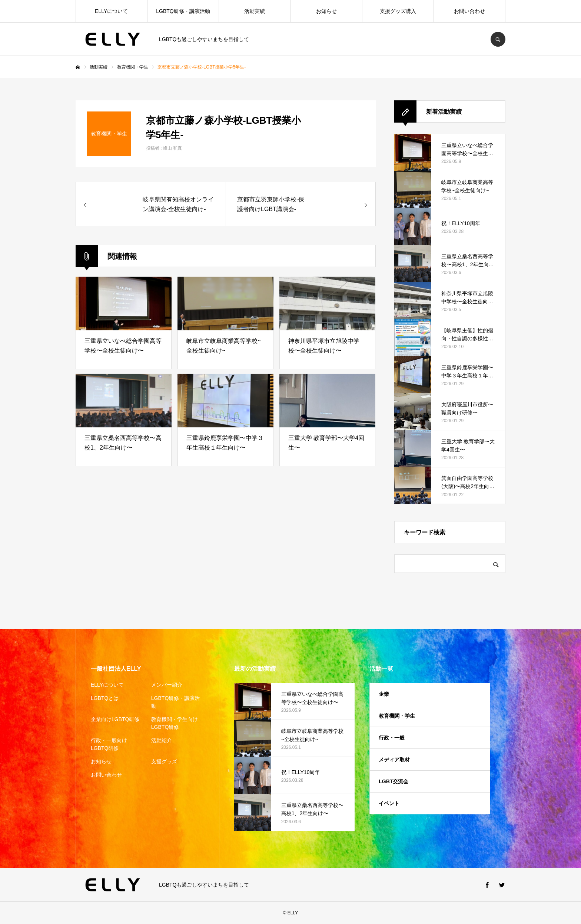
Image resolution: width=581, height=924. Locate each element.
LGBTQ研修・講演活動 (183, 11)
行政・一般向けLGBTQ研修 (109, 744)
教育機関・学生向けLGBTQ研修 (175, 723)
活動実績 (255, 11)
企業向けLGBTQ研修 (115, 719)
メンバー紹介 (167, 685)
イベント (389, 803)
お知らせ (326, 11)
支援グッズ (164, 761)
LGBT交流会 (394, 781)
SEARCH (498, 39)
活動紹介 (162, 740)
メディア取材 (394, 760)
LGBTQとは (105, 698)
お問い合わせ (469, 11)
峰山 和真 (172, 148)
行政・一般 (392, 738)
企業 (384, 694)
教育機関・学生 (397, 716)
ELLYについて (111, 11)
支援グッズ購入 (398, 11)
